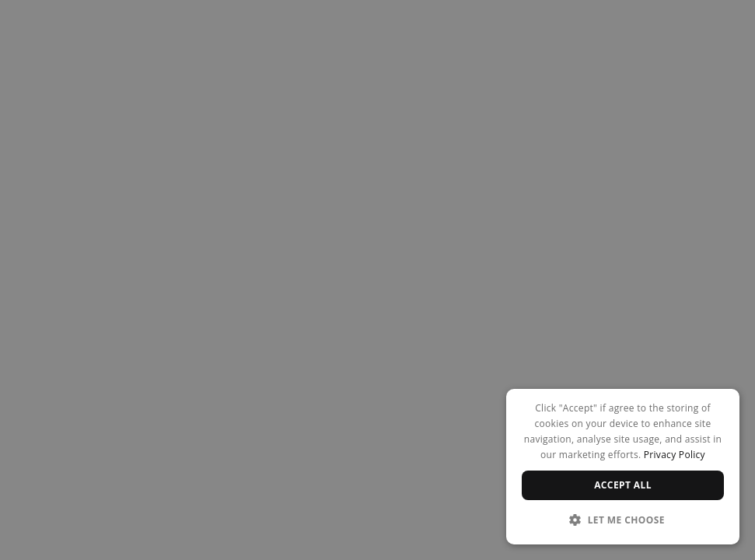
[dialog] (623, 467)
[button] (623, 520)
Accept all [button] (623, 485)
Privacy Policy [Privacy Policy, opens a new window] (675, 455)
